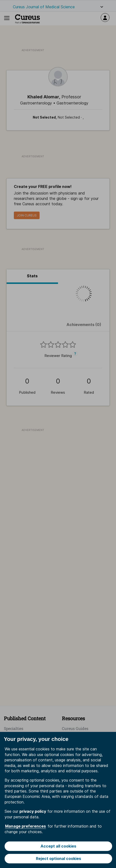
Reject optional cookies (58, 859)
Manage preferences (25, 826)
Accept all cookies (58, 846)
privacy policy (33, 811)
